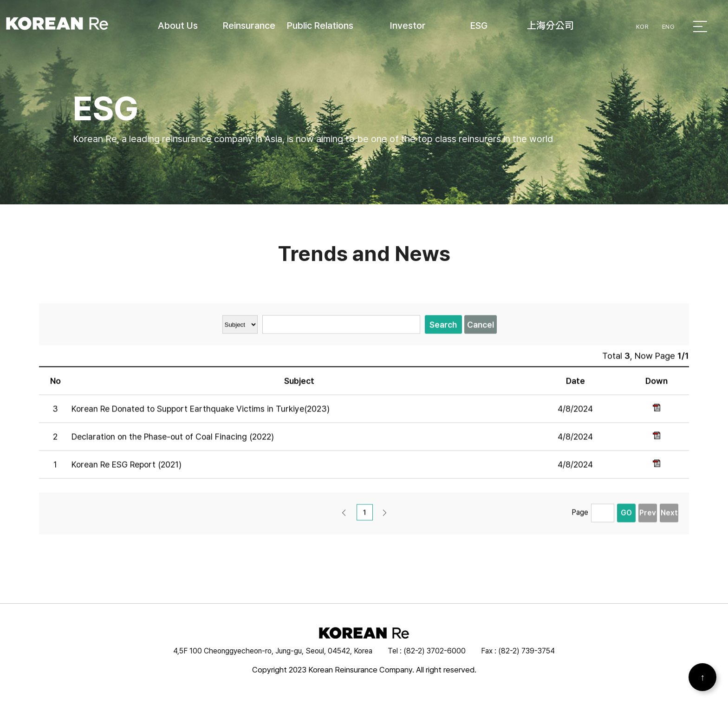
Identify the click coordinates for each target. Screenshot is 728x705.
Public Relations (320, 26)
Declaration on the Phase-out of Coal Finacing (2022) (173, 441)
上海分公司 (550, 26)
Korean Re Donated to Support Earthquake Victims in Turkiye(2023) (201, 414)
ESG (479, 26)
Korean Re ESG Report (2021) (127, 469)
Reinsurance (249, 26)
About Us (178, 26)
